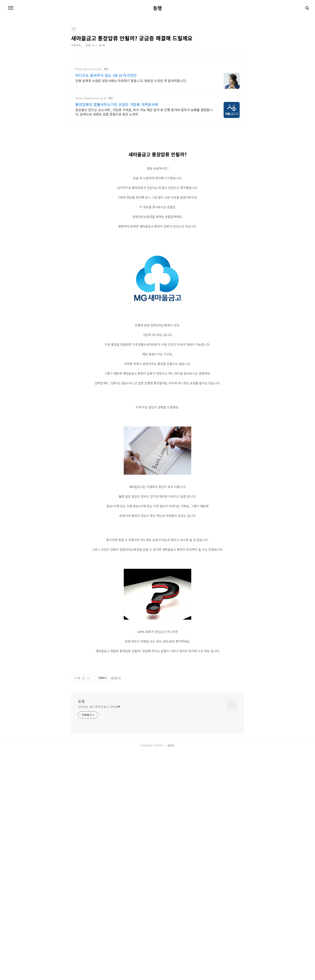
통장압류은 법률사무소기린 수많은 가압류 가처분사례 (117, 104)
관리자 (171, 972)
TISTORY (158, 972)
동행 (157, 8)
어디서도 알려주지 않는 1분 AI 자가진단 (106, 75)
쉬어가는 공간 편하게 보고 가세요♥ (99, 934)
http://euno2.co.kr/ (89, 69)
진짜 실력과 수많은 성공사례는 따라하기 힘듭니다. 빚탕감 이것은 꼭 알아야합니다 (131, 80)
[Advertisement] (157, 158)
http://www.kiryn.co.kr (91, 98)
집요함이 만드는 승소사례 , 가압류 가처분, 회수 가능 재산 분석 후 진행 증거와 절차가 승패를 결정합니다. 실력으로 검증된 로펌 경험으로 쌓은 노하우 (144, 112)
